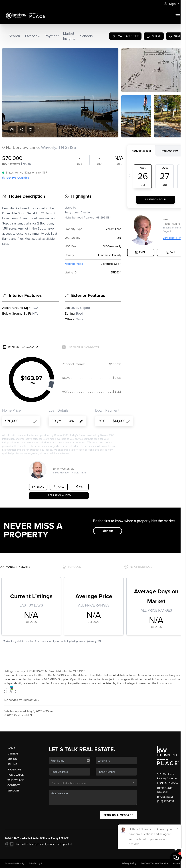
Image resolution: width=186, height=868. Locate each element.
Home (11, 748)
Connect (14, 785)
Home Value (16, 775)
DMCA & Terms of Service (154, 863)
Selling (12, 764)
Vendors (13, 791)
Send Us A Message (118, 815)
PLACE (64, 838)
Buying (12, 759)
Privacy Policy (129, 863)
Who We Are (16, 780)
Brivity (21, 863)
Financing (14, 770)
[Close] (178, 828)
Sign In (172, 4)
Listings (13, 754)
